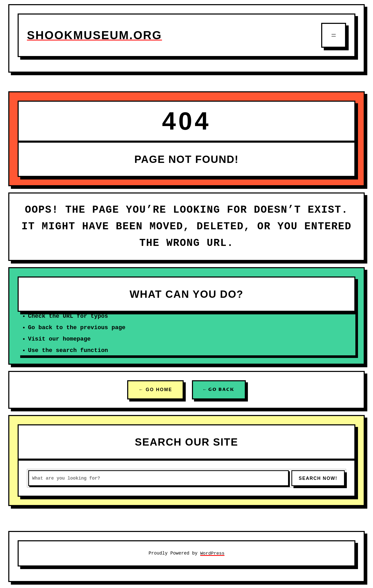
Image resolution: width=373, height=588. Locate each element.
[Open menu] (334, 35)
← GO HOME (155, 390)
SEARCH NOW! (318, 478)
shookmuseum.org (96, 35)
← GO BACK (219, 390)
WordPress (213, 553)
